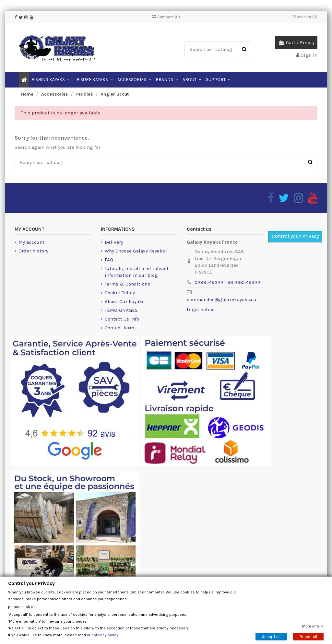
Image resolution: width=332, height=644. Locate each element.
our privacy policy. (103, 635)
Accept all (271, 636)
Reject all (308, 636)
